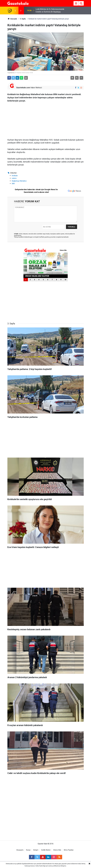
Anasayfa (12, 19)
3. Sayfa (23, 19)
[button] (72, 78)
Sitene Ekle (57, 850)
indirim (14, 178)
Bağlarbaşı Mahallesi (19, 181)
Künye (28, 850)
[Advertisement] (46, 120)
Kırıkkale (15, 176)
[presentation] (15, 11)
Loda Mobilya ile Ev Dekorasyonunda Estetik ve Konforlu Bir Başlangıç (50, 10)
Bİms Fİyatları (69, 850)
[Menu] (76, 3)
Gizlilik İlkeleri (46, 850)
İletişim (36, 850)
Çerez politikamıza (54, 866)
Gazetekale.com (23, 88)
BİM (13, 184)
